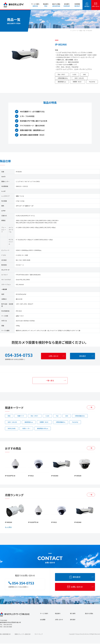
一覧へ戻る (50, 381)
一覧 (91, 407)
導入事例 (73, 614)
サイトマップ (39, 635)
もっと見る (8, 527)
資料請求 (87, 6)
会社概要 (43, 620)
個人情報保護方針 (5, 635)
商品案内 (46, 5)
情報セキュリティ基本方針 (23, 635)
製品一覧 (82, 30)
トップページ (74, 30)
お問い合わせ (96, 6)
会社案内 (67, 5)
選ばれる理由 (56, 5)
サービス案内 (35, 5)
